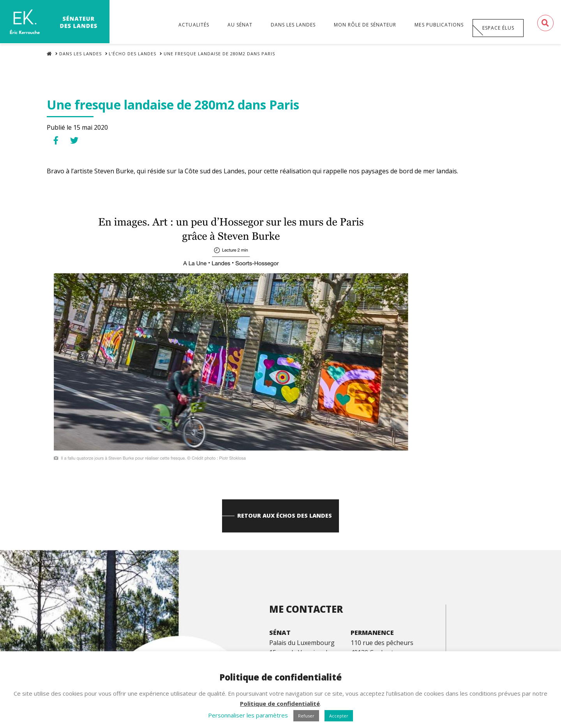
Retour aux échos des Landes (285, 521)
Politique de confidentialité (280, 703)
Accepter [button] (339, 716)
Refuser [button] (306, 716)
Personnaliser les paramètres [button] (248, 715)
